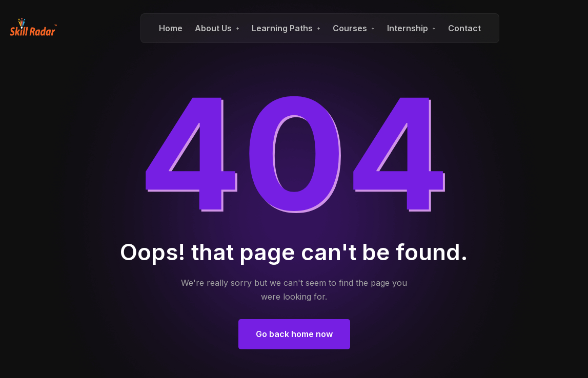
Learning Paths (282, 28)
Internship (408, 28)
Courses (350, 28)
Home (171, 28)
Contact (464, 28)
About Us (213, 28)
